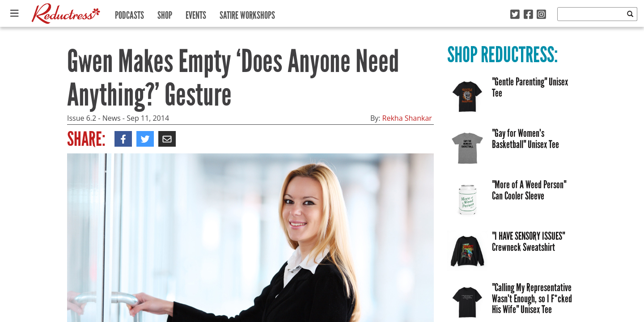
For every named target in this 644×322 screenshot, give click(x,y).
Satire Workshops (247, 13)
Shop (165, 13)
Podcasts (129, 13)
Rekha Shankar (407, 118)
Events (196, 13)
